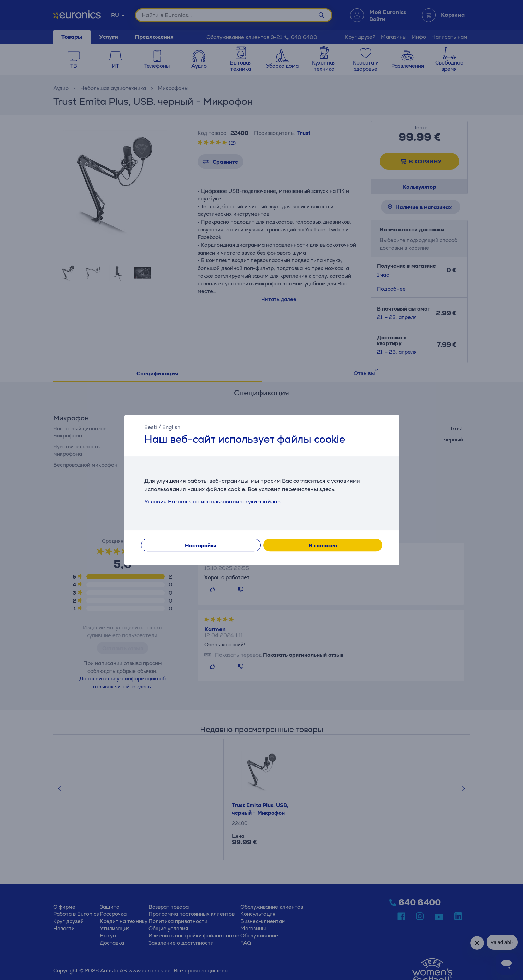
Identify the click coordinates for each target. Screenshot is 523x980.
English (171, 427)
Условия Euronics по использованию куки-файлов (212, 501)
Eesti (151, 427)
